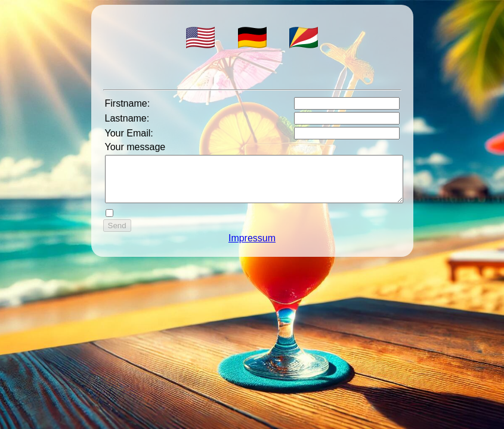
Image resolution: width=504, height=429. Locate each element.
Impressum (252, 247)
